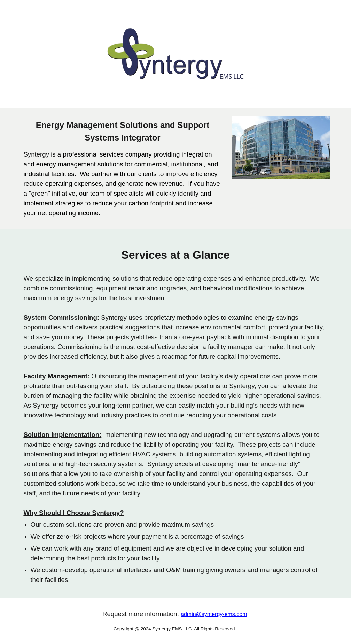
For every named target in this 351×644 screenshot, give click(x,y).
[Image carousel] (281, 148)
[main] (122, 168)
